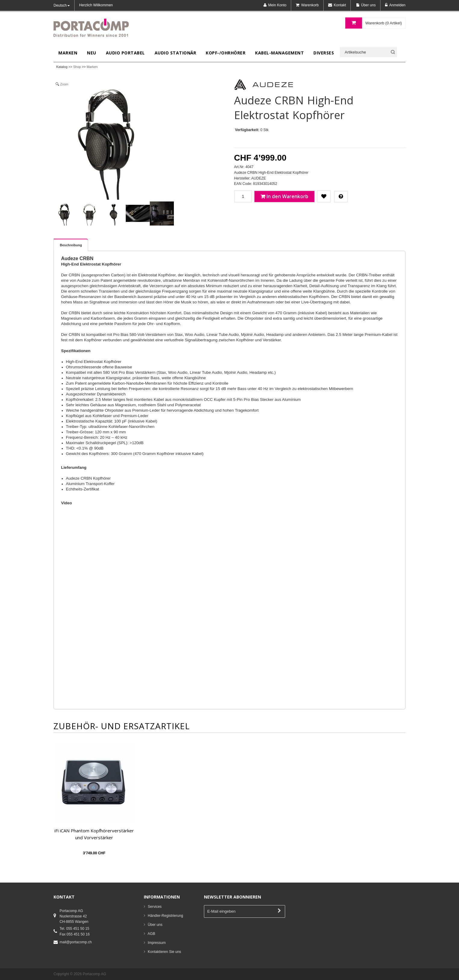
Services (155, 907)
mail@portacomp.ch (76, 942)
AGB (151, 934)
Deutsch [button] (62, 5)
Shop (77, 67)
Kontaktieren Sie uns (164, 952)
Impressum (157, 943)
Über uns (155, 925)
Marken (92, 67)
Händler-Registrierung (165, 916)
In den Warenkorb (287, 196)
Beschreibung (71, 245)
